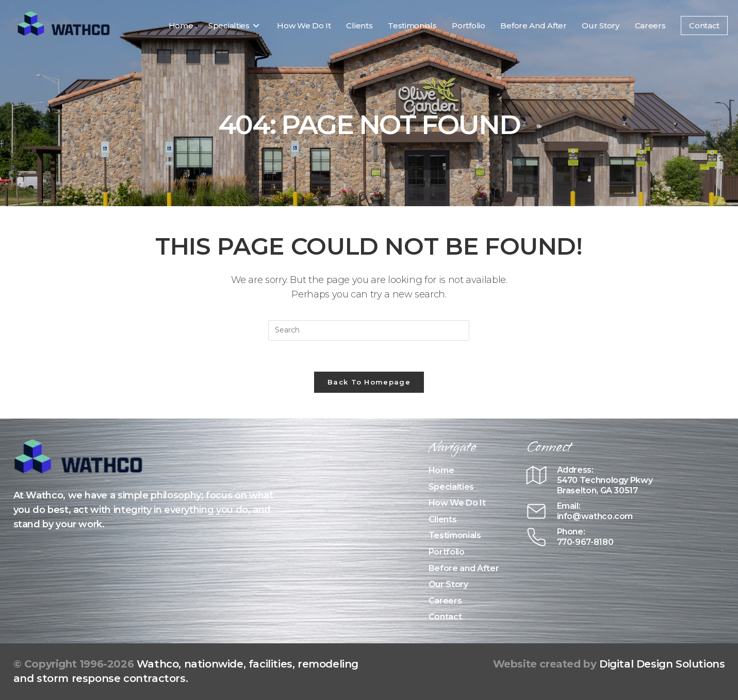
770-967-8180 (585, 542)
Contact (445, 617)
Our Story (448, 584)
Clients (443, 519)
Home (441, 470)
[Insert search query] (369, 330)
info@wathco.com (595, 516)
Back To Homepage (369, 382)
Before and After (464, 568)
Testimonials (455, 535)
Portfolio (447, 552)
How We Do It (457, 503)
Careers (445, 601)
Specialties (451, 487)
